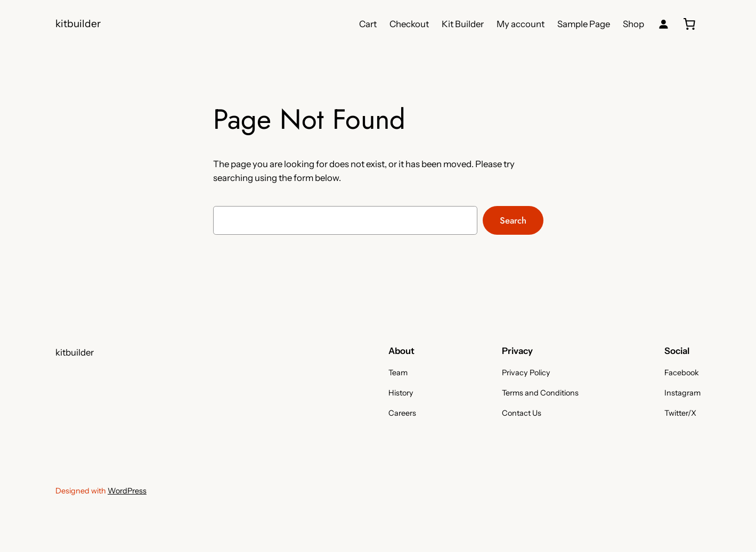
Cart (368, 24)
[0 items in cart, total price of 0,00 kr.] (689, 24)
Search (513, 220)
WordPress (127, 491)
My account (521, 24)
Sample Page (584, 24)
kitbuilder (78, 23)
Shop (633, 24)
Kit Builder (463, 24)
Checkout (409, 24)
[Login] (664, 24)
